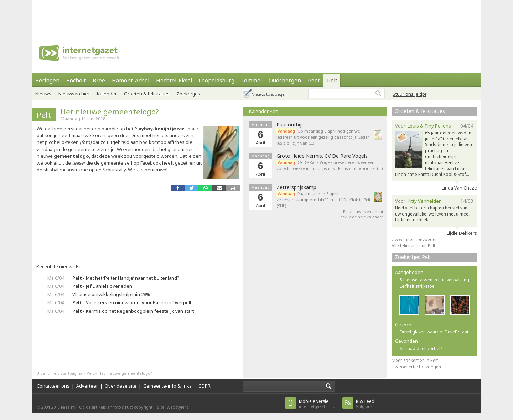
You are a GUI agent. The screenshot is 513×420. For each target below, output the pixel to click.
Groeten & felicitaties (147, 94)
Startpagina (71, 373)
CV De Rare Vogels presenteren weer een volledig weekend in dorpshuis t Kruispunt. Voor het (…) (330, 165)
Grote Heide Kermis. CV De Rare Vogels (322, 156)
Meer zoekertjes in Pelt (415, 360)
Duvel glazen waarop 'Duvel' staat (434, 332)
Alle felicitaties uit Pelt (413, 246)
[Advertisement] (256, 16)
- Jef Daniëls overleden (102, 286)
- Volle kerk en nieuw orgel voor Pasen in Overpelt (132, 302)
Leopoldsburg (217, 80)
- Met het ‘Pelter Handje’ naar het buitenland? (126, 278)
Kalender (107, 94)
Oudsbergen (285, 80)
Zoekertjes (188, 94)
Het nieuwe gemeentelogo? (110, 112)
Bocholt (76, 80)
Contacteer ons (53, 386)
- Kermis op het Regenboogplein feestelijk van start (133, 311)
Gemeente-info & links (167, 386)
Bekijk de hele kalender (361, 217)
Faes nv (68, 407)
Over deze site (121, 386)
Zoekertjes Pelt (413, 257)
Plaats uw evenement (363, 211)
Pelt (332, 80)
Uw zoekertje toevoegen (416, 367)
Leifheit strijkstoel (418, 286)
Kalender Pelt (263, 111)
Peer (314, 80)
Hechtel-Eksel (174, 80)
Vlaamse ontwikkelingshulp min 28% (111, 294)
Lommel (252, 80)
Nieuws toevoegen (269, 94)
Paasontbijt (290, 125)
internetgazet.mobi (318, 404)
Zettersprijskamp (296, 187)
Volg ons (365, 404)
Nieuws (43, 94)
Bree (99, 80)
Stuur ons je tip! (409, 94)
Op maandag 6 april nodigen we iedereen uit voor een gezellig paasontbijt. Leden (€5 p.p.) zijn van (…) (323, 137)
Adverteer (87, 386)
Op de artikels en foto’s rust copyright (116, 407)
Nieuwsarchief (74, 94)
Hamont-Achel (131, 80)
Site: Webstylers (173, 407)
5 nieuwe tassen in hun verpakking (434, 280)
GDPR (204, 386)
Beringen (47, 80)
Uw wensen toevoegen (415, 240)
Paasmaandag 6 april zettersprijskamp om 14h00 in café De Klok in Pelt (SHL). (323, 200)
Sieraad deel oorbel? (421, 349)
